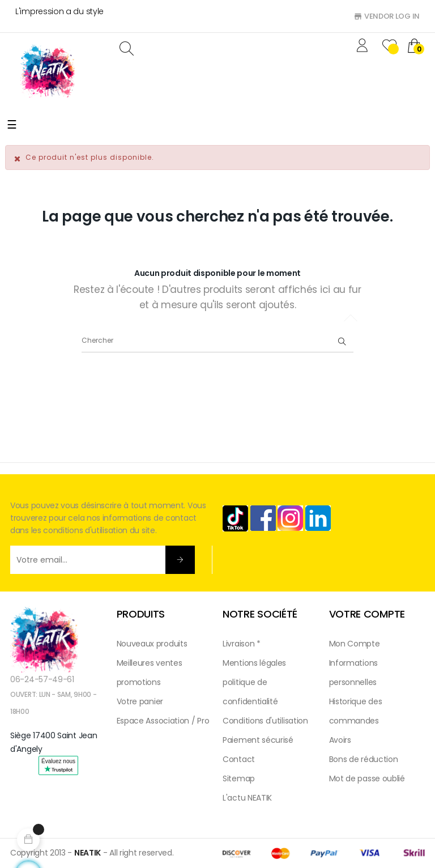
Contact (239, 759)
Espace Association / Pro (163, 721)
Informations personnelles (353, 673)
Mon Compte (355, 644)
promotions (139, 682)
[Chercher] (217, 341)
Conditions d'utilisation (265, 721)
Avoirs (340, 740)
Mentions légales (254, 663)
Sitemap (239, 778)
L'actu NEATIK (247, 798)
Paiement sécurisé (258, 740)
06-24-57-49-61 (42, 679)
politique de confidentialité (250, 692)
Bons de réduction (364, 759)
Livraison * (242, 644)
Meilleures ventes (150, 663)
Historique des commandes (356, 711)
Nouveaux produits (152, 644)
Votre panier (140, 701)
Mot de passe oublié (367, 778)
